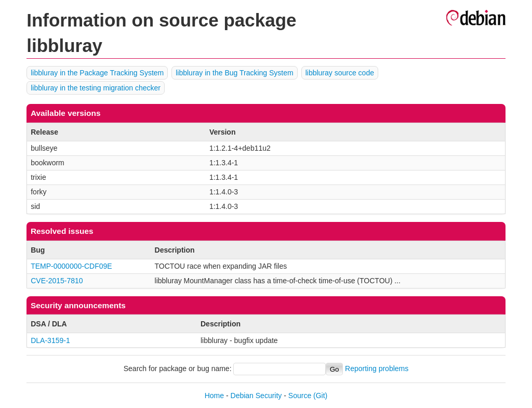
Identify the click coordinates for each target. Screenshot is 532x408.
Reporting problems (377, 369)
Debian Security (256, 396)
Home (214, 396)
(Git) (320, 396)
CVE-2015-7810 (57, 281)
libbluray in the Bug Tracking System (234, 73)
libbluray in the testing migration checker (96, 88)
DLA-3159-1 (50, 340)
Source (300, 396)
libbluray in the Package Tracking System (97, 73)
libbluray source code (340, 73)
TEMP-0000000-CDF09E (71, 266)
